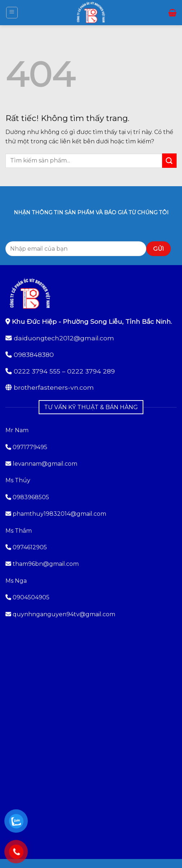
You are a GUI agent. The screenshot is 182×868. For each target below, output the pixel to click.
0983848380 (34, 355)
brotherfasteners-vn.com (54, 387)
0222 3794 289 (91, 371)
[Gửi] (169, 160)
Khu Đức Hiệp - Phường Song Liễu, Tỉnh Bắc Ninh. (92, 321)
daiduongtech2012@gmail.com (64, 338)
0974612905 (30, 547)
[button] (12, 13)
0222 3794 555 (37, 371)
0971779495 (26, 447)
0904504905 (31, 597)
